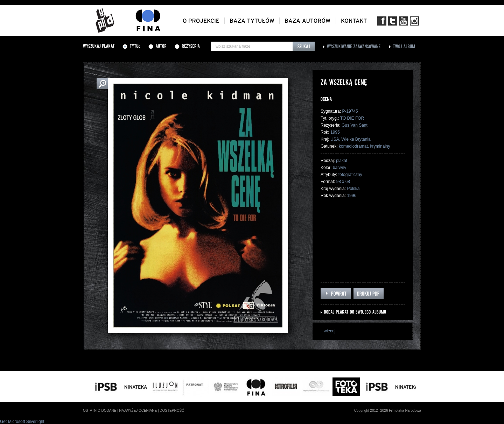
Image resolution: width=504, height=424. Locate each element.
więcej (330, 331)
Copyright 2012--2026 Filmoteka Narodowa (388, 411)
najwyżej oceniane (138, 411)
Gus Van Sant (355, 125)
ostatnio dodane (100, 411)
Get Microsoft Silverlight (22, 422)
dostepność (172, 411)
